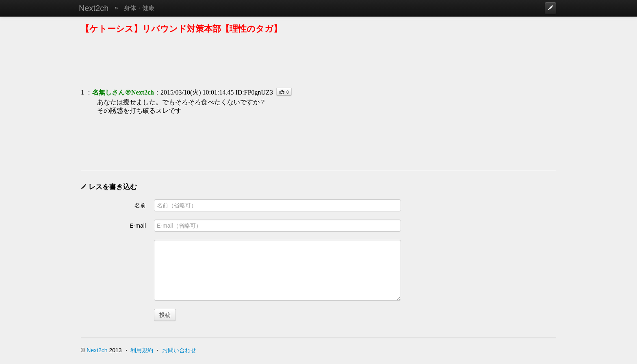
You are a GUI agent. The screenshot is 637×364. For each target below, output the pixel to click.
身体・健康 (139, 8)
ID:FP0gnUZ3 (254, 92)
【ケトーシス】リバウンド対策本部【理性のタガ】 (181, 29)
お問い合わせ (179, 350)
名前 (140, 205)
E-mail (138, 226)
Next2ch (94, 8)
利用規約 (142, 350)
